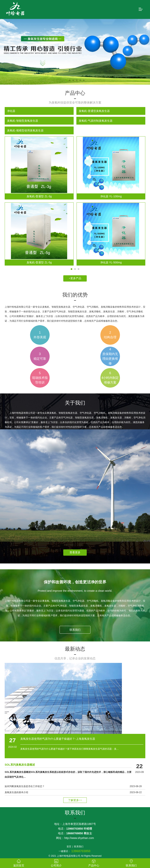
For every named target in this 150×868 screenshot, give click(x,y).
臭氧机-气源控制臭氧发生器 (96, 121)
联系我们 (75, 630)
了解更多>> (75, 800)
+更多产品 (75, 278)
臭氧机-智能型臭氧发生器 (23, 121)
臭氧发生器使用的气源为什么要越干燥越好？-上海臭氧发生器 (58, 739)
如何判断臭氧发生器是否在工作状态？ (25, 786)
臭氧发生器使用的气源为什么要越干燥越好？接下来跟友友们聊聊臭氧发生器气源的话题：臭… (70, 749)
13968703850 (81, 851)
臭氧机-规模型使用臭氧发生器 (25, 130)
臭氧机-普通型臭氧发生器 (94, 111)
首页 (69, 847)
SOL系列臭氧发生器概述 (20, 765)
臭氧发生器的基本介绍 (16, 792)
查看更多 (75, 552)
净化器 (11, 111)
